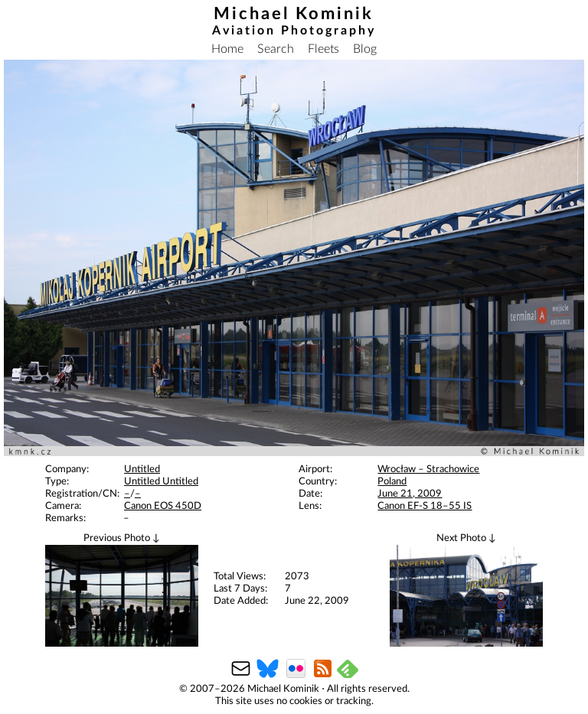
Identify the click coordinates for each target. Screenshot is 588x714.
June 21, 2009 (410, 494)
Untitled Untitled (161, 482)
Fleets (323, 49)
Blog (365, 49)
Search (276, 49)
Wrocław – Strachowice (428, 469)
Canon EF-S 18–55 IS (425, 506)
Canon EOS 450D (163, 506)
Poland (392, 482)
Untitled (142, 469)
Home (227, 49)
